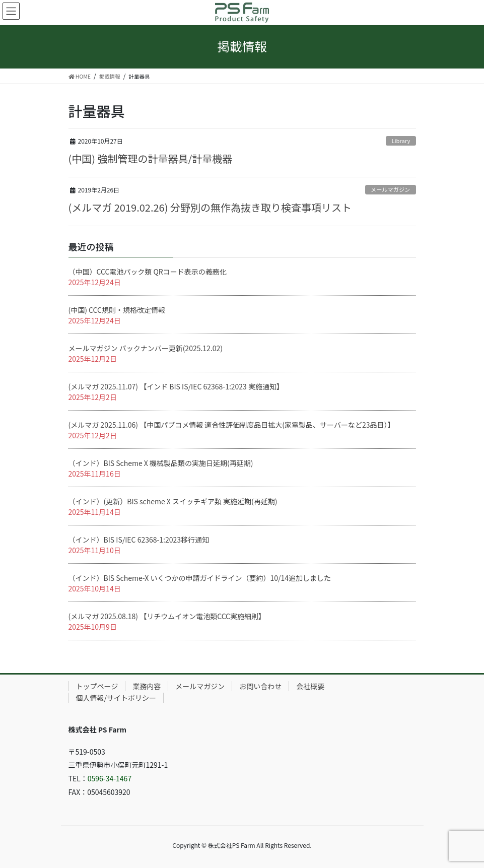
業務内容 (147, 686)
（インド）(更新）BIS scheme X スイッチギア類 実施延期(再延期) (173, 501)
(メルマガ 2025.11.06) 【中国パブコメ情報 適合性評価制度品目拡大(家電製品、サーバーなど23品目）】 (232, 425)
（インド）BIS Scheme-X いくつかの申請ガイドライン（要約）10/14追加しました (200, 578)
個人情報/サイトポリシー (116, 698)
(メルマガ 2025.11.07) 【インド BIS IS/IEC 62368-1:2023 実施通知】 (176, 386)
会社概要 (310, 686)
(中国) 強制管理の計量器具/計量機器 (151, 158)
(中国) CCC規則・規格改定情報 (117, 310)
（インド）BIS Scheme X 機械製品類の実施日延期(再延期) (161, 463)
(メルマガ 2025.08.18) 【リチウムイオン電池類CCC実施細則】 (167, 616)
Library (401, 141)
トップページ (97, 686)
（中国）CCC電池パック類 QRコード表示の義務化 (148, 272)
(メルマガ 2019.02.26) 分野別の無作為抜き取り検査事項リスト (210, 207)
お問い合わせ (260, 686)
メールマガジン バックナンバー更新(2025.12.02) (146, 348)
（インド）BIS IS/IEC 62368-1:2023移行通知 (139, 540)
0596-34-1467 (110, 778)
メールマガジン (390, 189)
